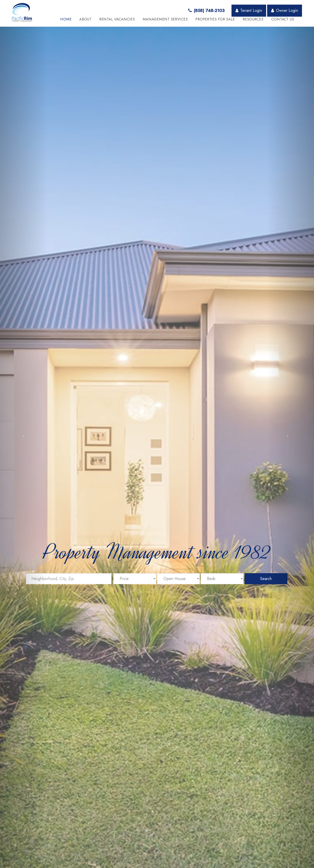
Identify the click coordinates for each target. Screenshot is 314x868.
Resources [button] (253, 19)
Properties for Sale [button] (215, 19)
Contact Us (283, 19)
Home (66, 19)
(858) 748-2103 (206, 10)
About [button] (85, 19)
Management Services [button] (165, 19)
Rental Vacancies (117, 19)
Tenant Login (249, 11)
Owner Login (285, 11)
